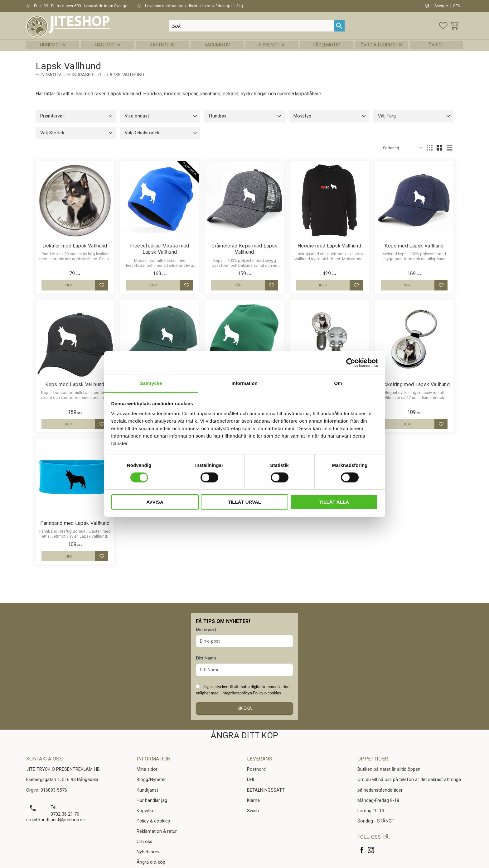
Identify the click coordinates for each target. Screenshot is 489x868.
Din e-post (206, 629)
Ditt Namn (206, 658)
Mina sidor (147, 769)
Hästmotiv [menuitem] (108, 45)
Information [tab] (244, 383)
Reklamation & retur (157, 831)
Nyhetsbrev (148, 852)
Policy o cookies (267, 693)
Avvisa (155, 502)
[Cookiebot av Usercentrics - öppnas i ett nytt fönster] (351, 363)
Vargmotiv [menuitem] (217, 45)
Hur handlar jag (152, 801)
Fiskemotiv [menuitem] (272, 45)
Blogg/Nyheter (151, 780)
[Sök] (339, 26)
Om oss (144, 842)
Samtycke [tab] (151, 383)
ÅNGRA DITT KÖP (244, 736)
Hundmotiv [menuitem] (53, 45)
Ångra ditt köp (151, 862)
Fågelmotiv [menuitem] (327, 45)
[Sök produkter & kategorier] (251, 26)
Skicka (245, 708)
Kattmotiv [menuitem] (162, 45)
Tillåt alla (334, 502)
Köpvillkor (146, 811)
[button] (443, 26)
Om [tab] (338, 383)
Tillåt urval (244, 502)
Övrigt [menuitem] (436, 45)
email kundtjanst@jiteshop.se (56, 820)
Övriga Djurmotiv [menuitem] (382, 45)
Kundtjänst (147, 790)
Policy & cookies (153, 821)
